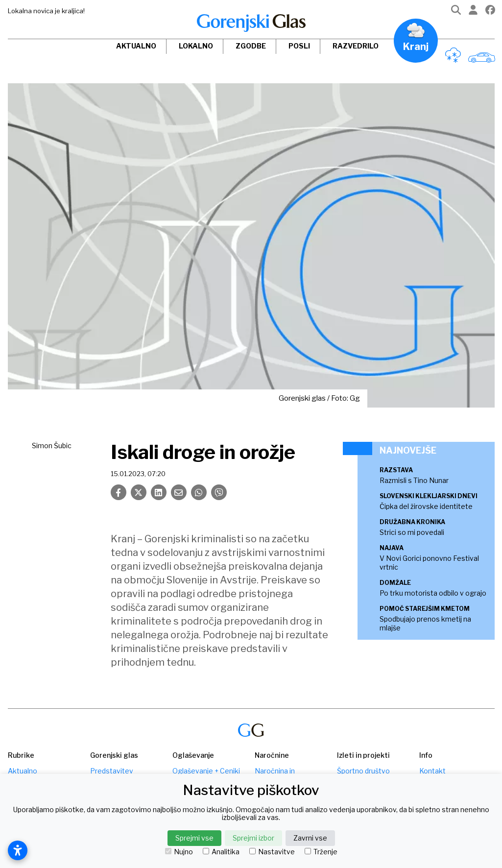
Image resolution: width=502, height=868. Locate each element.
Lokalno (196, 46)
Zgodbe (251, 46)
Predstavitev (112, 771)
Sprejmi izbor (253, 838)
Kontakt (432, 771)
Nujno (179, 852)
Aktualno (136, 46)
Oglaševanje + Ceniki (206, 771)
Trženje (321, 852)
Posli (299, 46)
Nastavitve (272, 852)
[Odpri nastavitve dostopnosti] (18, 850)
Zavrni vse (310, 838)
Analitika (221, 852)
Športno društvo (363, 771)
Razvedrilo (356, 46)
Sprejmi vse (194, 838)
